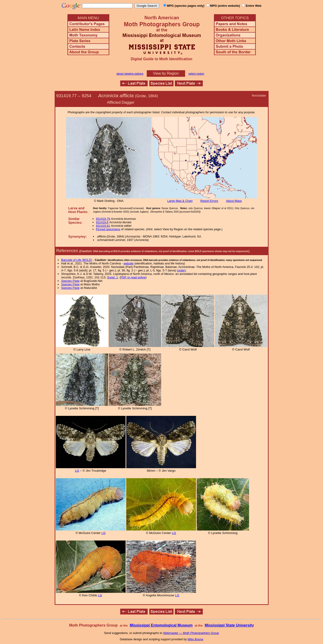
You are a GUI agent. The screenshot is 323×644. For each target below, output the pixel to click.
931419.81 (103, 226)
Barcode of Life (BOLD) (77, 260)
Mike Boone (196, 639)
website (128, 263)
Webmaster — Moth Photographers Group (191, 633)
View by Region (166, 73)
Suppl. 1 (112, 277)
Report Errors (209, 201)
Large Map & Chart (180, 201)
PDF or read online (133, 277)
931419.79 (103, 219)
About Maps (234, 201)
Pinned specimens (108, 229)
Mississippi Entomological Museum (161, 625)
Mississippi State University (229, 625)
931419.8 (102, 222)
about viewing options (130, 74)
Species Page (70, 281)
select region (196, 74)
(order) (181, 270)
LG (77, 471)
